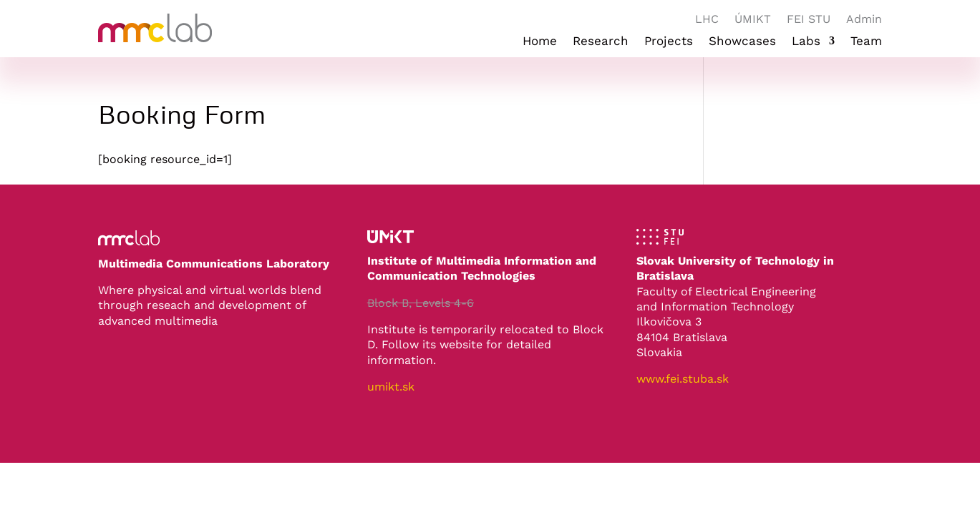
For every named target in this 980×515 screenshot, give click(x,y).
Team (866, 42)
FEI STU (809, 20)
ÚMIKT (753, 20)
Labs (806, 42)
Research (601, 42)
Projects (669, 42)
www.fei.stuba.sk (683, 379)
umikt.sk (391, 387)
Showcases (742, 42)
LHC (707, 20)
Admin (864, 20)
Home (540, 42)
